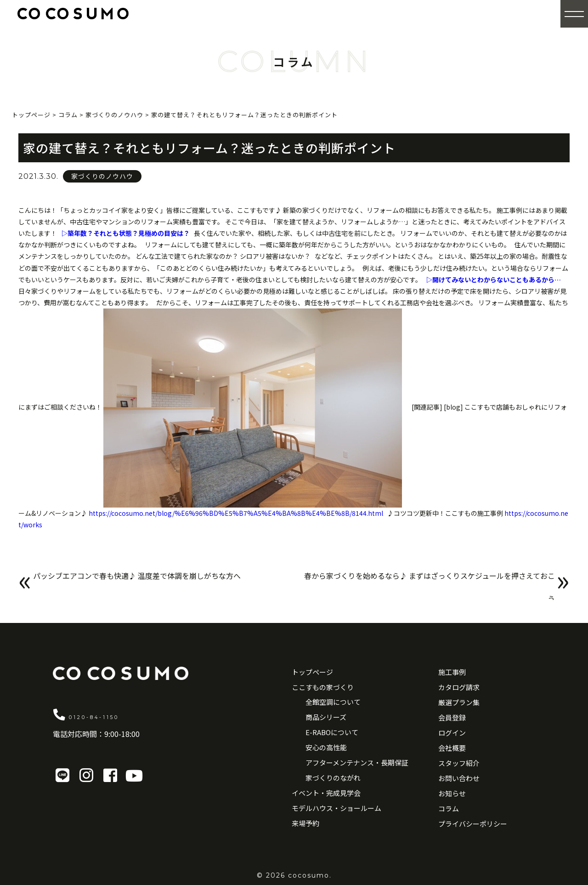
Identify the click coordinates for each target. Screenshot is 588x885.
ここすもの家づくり (323, 687)
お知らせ (452, 793)
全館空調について (333, 702)
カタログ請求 (459, 687)
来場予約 (305, 823)
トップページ (312, 672)
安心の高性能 (326, 747)
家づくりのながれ (333, 778)
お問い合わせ (459, 778)
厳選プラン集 (459, 702)
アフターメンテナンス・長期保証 (357, 762)
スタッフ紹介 (459, 763)
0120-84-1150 (119, 714)
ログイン (452, 733)
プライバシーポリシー (473, 824)
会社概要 (452, 748)
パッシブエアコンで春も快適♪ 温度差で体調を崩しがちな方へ (156, 582)
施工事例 (452, 672)
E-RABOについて (332, 732)
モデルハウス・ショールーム (336, 808)
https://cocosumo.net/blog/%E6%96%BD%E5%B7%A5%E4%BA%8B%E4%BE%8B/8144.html (236, 513)
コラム (449, 808)
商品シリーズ (326, 717)
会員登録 (452, 717)
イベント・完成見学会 (326, 793)
